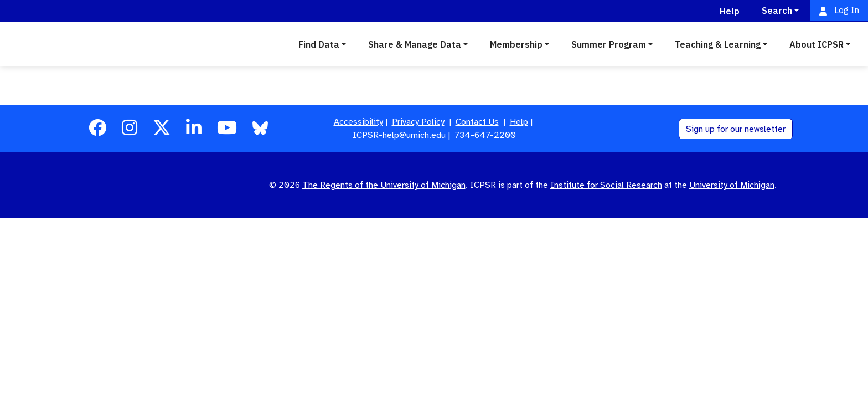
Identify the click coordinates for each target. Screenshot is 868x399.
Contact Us (477, 122)
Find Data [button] (319, 44)
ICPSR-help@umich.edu (399, 135)
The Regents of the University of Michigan (384, 185)
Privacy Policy (418, 122)
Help (519, 122)
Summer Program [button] (609, 44)
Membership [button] (516, 44)
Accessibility (358, 122)
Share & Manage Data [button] (415, 44)
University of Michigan (732, 185)
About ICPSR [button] (817, 44)
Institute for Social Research (606, 185)
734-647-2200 (485, 135)
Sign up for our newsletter (736, 129)
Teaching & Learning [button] (718, 44)
